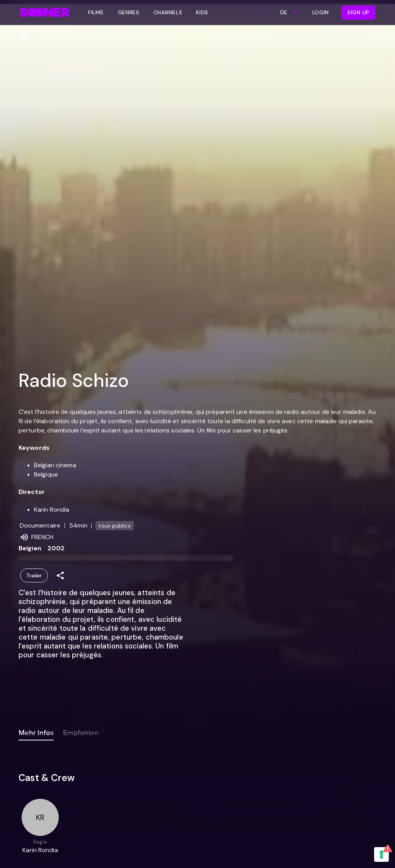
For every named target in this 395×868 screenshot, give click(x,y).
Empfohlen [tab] (81, 731)
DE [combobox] (284, 12)
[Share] (60, 576)
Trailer (34, 576)
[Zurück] (22, 37)
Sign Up (358, 12)
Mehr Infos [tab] (36, 731)
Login (321, 12)
